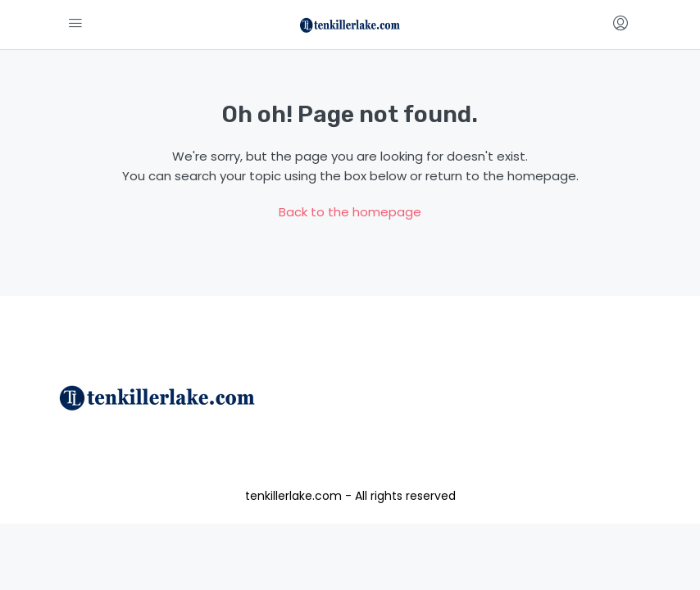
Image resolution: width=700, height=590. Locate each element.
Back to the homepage (350, 212)
